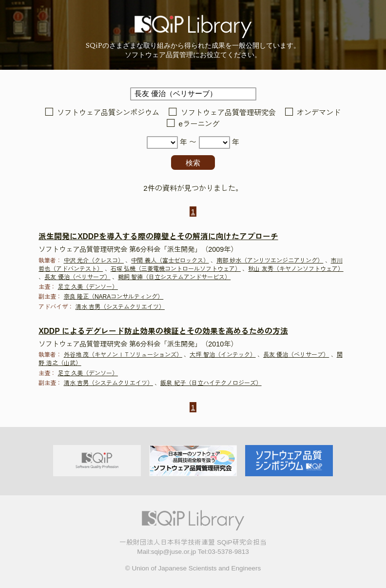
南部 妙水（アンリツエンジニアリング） (270, 261)
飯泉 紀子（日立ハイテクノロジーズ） (211, 383)
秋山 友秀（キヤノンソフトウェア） (296, 269)
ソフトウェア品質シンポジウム (108, 112)
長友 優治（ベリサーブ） (77, 277)
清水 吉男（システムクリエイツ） (120, 307)
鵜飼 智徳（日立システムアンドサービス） (174, 277)
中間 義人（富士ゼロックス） (170, 261)
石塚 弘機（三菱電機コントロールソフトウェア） (176, 269)
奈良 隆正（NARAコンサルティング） (114, 297)
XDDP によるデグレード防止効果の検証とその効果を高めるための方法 (163, 331)
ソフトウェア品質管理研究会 (228, 112)
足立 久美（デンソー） (88, 287)
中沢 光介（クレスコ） (94, 261)
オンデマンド (319, 112)
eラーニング (199, 124)
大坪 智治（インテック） (222, 355)
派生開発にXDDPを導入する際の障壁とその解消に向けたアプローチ (158, 236)
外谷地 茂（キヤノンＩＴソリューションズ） (123, 355)
